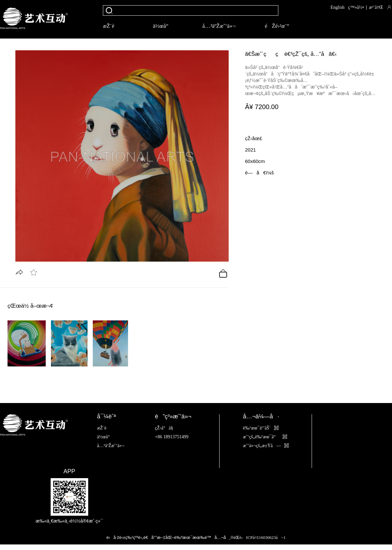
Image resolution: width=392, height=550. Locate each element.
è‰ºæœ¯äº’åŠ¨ (261, 428)
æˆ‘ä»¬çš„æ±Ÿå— (266, 446)
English (338, 8)
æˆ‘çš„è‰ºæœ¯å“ (265, 437)
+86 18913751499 (171, 437)
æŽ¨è (113, 26)
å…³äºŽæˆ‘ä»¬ (219, 26)
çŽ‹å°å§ (166, 428)
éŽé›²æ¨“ (277, 26)
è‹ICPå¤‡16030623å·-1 (262, 537)
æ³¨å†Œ (376, 8)
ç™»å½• (356, 8)
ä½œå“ (163, 26)
